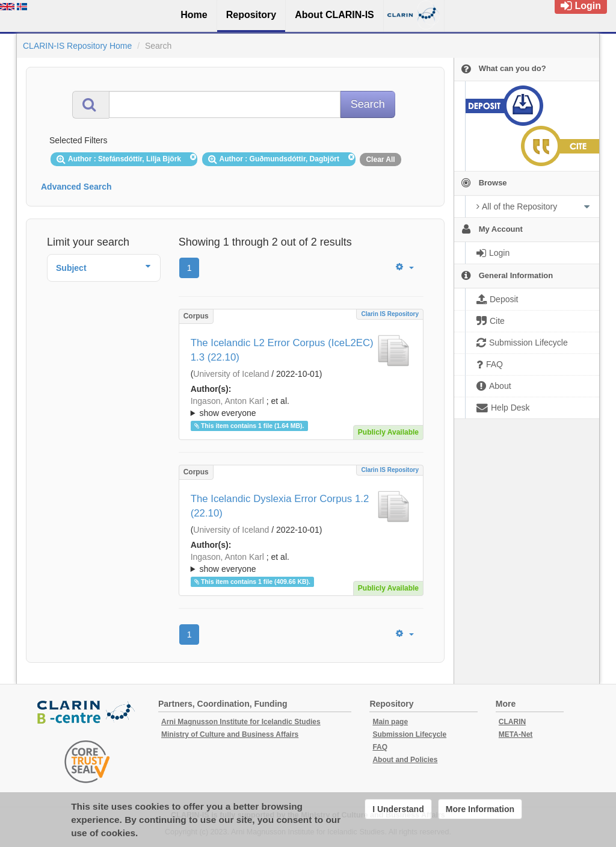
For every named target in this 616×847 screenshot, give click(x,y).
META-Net (516, 734)
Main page (390, 722)
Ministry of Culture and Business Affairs (230, 734)
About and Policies (405, 760)
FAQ (380, 747)
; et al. (301, 408)
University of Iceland (231, 374)
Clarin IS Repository (390, 314)
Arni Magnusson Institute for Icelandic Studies (241, 722)
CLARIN (512, 722)
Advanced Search (76, 187)
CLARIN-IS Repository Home (77, 46)
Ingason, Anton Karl (227, 401)
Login (581, 6)
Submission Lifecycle (409, 734)
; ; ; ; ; (301, 407)
